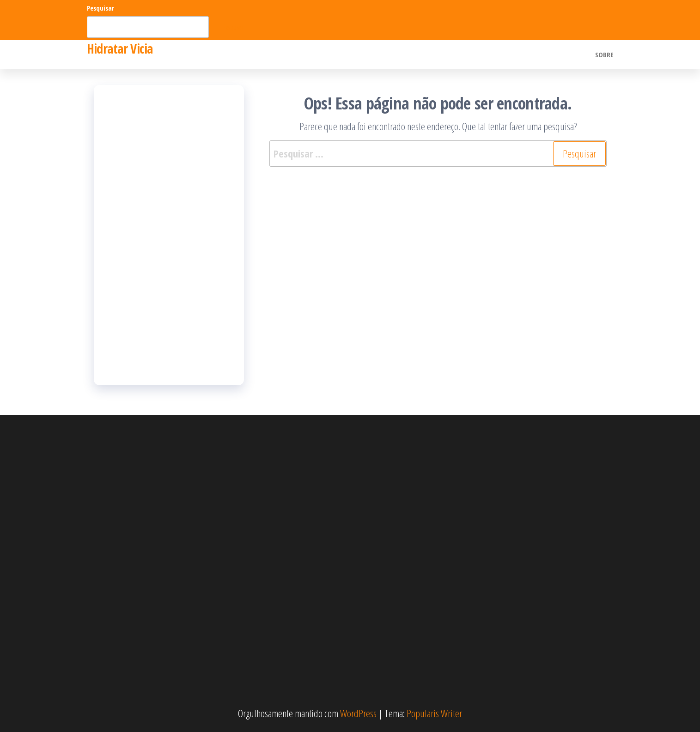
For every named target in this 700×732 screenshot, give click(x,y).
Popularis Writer (434, 713)
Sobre (604, 54)
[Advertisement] (169, 235)
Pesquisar (100, 8)
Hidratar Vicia (120, 48)
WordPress (358, 713)
